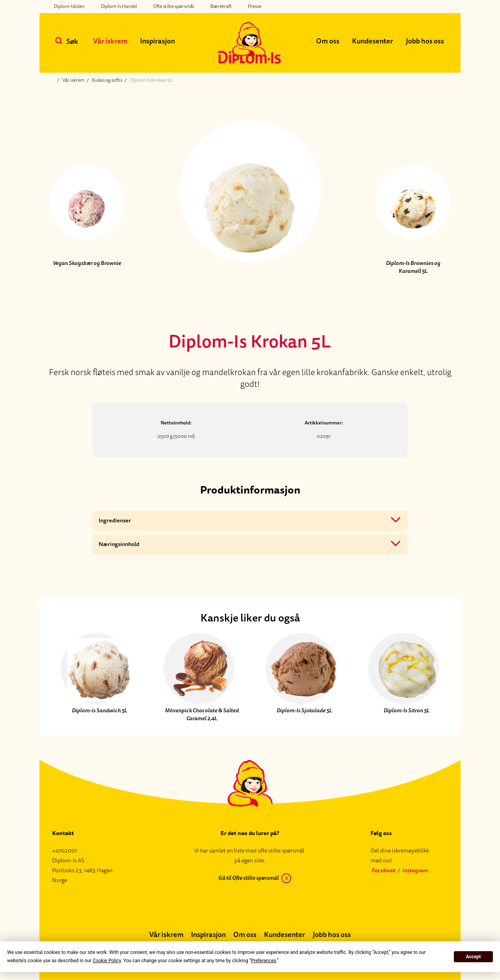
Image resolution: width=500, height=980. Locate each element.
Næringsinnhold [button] (119, 544)
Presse (255, 6)
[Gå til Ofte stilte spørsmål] (250, 880)
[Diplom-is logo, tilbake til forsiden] (250, 43)
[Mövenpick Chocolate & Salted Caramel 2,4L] (199, 677)
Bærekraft (221, 6)
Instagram (415, 870)
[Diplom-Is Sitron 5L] (404, 677)
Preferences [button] (264, 961)
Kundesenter (373, 41)
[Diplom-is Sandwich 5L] (96, 677)
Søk (72, 42)
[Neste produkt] (413, 209)
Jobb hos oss (425, 41)
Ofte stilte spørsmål (173, 6)
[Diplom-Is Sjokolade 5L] (301, 677)
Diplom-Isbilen (69, 6)
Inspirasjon (157, 41)
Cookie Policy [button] (107, 961)
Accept (473, 957)
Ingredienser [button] (115, 521)
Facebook (384, 870)
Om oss (328, 41)
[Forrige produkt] (87, 209)
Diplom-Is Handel (119, 6)
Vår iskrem (110, 41)
